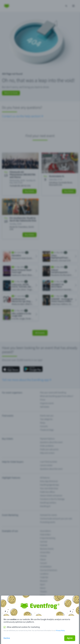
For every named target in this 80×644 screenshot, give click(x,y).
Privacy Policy (60, 631)
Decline (7, 638)
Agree (70, 638)
